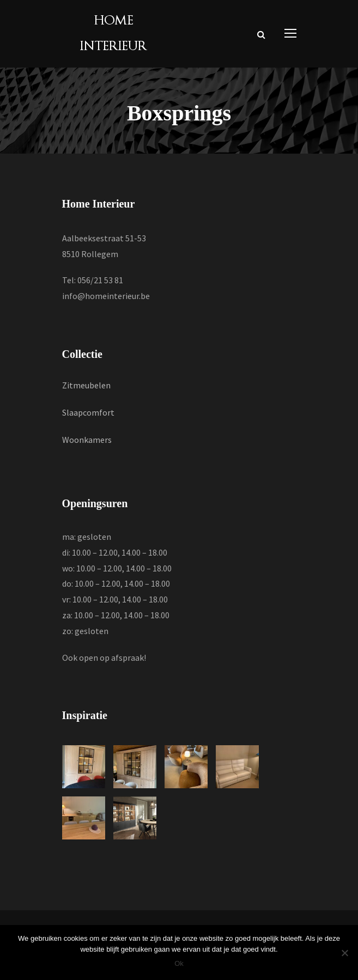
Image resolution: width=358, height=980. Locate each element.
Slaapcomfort (88, 412)
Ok (179, 963)
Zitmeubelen (86, 385)
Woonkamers (87, 440)
